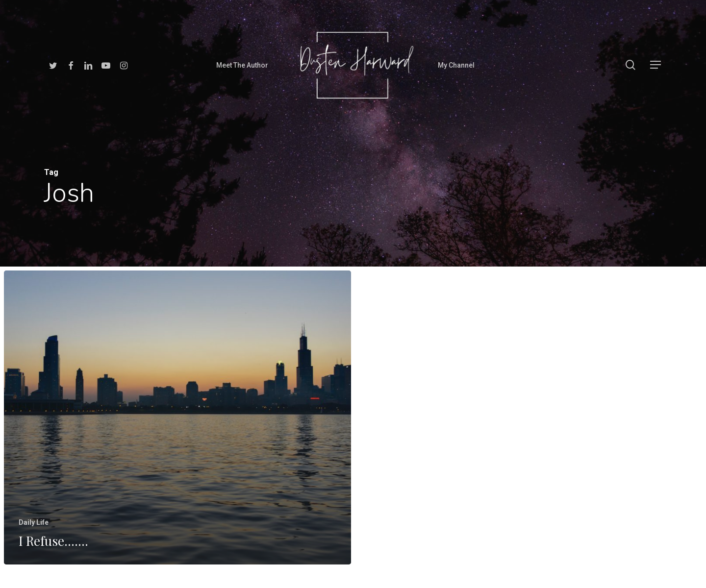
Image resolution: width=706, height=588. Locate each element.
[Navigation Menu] (656, 65)
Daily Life (33, 531)
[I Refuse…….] (177, 427)
